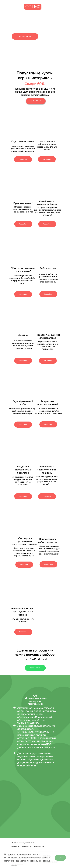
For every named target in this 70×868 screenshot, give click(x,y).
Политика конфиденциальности (23, 843)
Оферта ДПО (27, 847)
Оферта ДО (16, 847)
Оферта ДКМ (39, 847)
